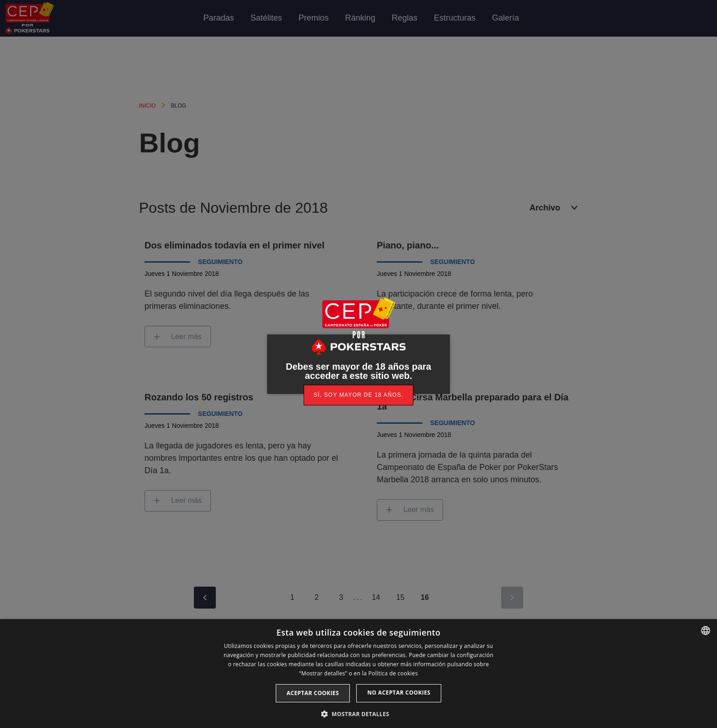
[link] (358, 395)
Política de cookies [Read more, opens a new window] (393, 673)
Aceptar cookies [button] (313, 693)
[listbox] (706, 631)
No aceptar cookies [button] (399, 693)
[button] (358, 713)
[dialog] (358, 674)
